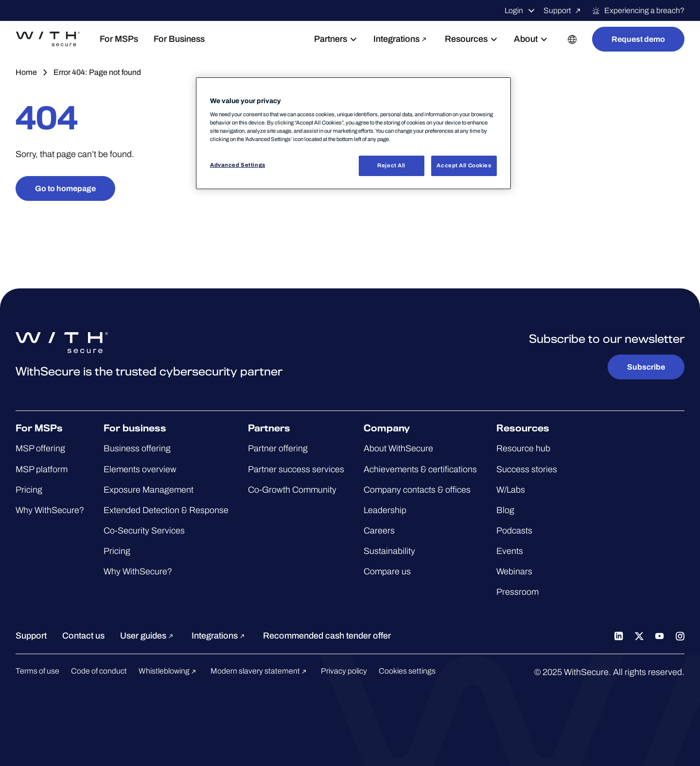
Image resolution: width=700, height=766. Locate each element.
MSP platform (42, 469)
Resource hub (523, 448)
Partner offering (278, 448)
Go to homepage (65, 188)
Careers (379, 531)
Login (520, 11)
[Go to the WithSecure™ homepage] (59, 39)
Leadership (385, 510)
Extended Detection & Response (166, 510)
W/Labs (511, 490)
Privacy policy (344, 671)
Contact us (83, 636)
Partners (336, 39)
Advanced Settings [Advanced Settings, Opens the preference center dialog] (238, 165)
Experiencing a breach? (638, 11)
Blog (505, 510)
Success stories (527, 469)
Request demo (638, 39)
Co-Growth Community (292, 490)
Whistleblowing (169, 671)
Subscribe (646, 367)
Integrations (401, 39)
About (531, 39)
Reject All (391, 165)
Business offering (137, 448)
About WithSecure (398, 448)
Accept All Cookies (464, 165)
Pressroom (517, 592)
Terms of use (37, 671)
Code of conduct (99, 671)
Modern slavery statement (260, 671)
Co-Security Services (144, 531)
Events (510, 551)
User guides (148, 636)
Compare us (387, 571)
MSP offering (40, 448)
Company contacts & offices (417, 490)
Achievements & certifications (420, 469)
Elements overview (140, 469)
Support (564, 11)
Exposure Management (149, 490)
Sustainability (389, 551)
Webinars (514, 571)
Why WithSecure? (50, 510)
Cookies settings (407, 671)
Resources (472, 39)
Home (26, 72)
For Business (202, 39)
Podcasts (514, 531)
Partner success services (296, 469)
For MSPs (142, 39)
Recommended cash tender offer (327, 636)
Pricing (29, 490)
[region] (353, 134)
